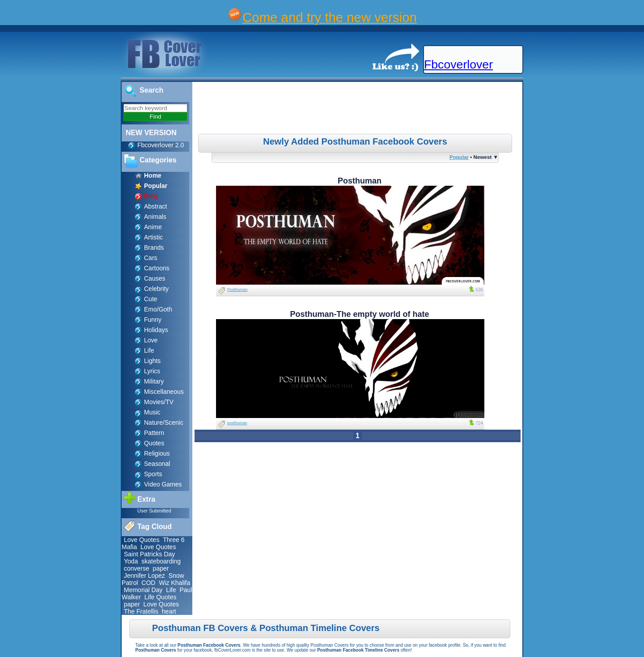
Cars (151, 258)
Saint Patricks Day (149, 554)
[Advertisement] (359, 109)
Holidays (156, 330)
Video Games (163, 484)
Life (149, 350)
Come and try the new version (330, 17)
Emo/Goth (158, 309)
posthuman (237, 423)
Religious (157, 453)
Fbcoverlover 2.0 (161, 145)
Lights (152, 361)
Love (151, 340)
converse (137, 568)
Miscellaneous (164, 392)
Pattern (154, 433)
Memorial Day (143, 590)
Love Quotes (142, 540)
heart (169, 611)
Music (152, 412)
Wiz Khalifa (174, 583)
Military (154, 381)
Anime (153, 227)
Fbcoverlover (458, 64)
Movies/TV (159, 402)
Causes (155, 278)
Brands (154, 247)
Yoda (131, 561)
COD (148, 583)
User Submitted (154, 511)
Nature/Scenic (164, 422)
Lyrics (152, 371)
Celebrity (156, 289)
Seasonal (157, 464)
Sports (153, 474)
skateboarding (161, 561)
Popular (459, 157)
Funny (153, 320)
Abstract (155, 206)
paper (161, 568)
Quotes (154, 443)
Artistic (153, 237)
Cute (151, 299)
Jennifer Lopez (144, 576)
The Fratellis (141, 611)
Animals (155, 217)
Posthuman (237, 290)
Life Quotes (161, 597)
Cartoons (157, 268)
